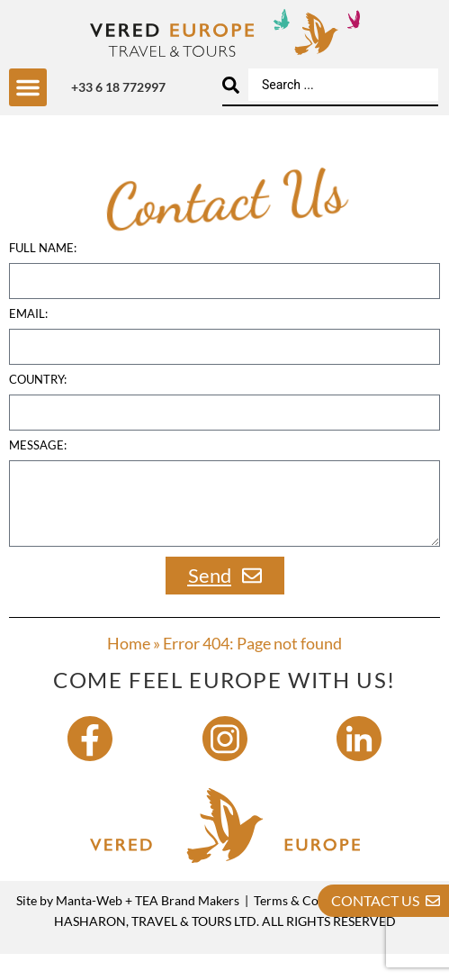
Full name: (43, 276)
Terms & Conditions (309, 927)
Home (129, 670)
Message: (38, 473)
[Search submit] (231, 85)
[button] (28, 87)
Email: (28, 341)
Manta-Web (89, 927)
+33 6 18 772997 (118, 87)
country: (38, 407)
